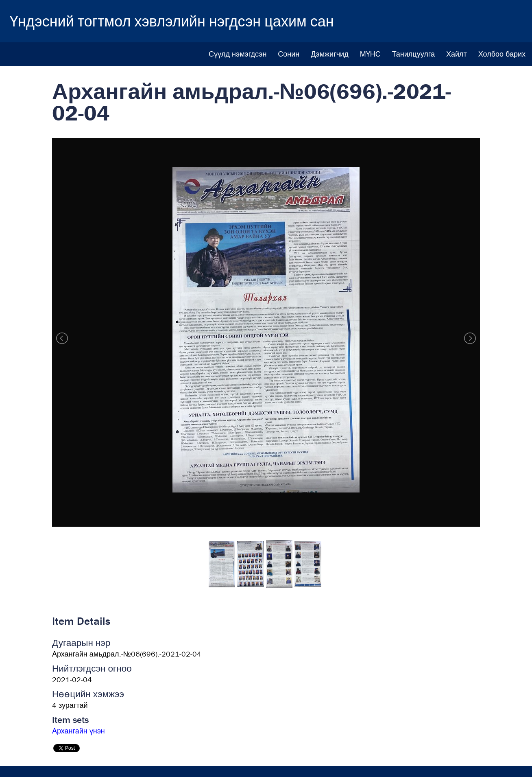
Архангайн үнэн (78, 731)
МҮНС (370, 54)
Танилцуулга (413, 54)
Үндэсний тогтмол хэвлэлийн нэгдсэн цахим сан (172, 21)
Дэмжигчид (329, 54)
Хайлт (457, 54)
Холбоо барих (502, 54)
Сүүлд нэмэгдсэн (238, 54)
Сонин (289, 54)
